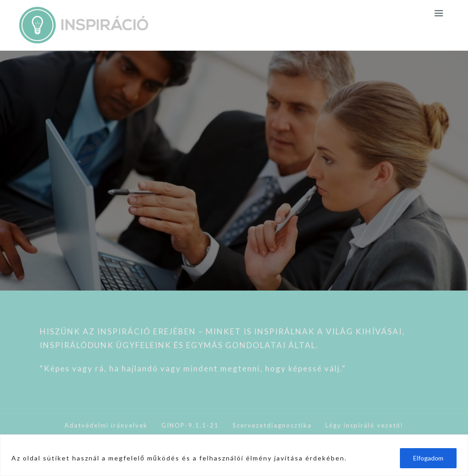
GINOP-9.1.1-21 (190, 425)
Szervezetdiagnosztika (272, 425)
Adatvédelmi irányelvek (106, 425)
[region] (234, 455)
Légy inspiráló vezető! (364, 425)
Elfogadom (428, 458)
